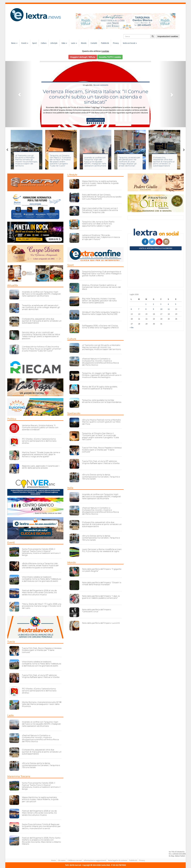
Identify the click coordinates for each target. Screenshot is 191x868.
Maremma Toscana (19, 776)
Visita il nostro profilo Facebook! (156, 248)
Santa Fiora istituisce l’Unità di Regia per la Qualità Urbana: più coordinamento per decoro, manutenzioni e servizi (41, 826)
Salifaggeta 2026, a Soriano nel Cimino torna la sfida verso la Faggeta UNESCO (100, 327)
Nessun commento (101, 85)
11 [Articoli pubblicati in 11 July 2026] (169, 309)
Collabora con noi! (75, 860)
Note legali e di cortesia (118, 860)
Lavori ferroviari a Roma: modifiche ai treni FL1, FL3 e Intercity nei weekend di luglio (102, 550)
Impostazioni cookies (168, 36)
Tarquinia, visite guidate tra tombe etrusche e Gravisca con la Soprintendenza (102, 401)
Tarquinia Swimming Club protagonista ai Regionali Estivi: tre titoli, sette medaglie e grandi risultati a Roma (102, 274)
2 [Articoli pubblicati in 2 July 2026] (153, 304)
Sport (34, 43)
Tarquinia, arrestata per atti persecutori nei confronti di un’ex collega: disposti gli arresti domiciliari (129, 162)
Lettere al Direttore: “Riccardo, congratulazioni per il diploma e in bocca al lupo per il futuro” (101, 237)
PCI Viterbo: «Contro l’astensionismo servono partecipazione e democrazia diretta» (39, 441)
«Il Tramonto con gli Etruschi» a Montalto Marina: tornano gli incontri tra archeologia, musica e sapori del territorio (26, 161)
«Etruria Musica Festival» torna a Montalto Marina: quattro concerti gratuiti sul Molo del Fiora (101, 422)
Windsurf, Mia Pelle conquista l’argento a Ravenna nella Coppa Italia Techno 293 (101, 313)
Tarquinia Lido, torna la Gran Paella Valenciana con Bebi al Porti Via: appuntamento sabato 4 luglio (98, 224)
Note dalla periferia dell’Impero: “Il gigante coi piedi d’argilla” (102, 570)
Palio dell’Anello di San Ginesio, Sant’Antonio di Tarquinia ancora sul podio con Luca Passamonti (102, 197)
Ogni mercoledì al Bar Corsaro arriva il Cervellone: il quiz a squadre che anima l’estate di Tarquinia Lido (100, 210)
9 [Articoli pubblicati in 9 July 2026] (153, 309)
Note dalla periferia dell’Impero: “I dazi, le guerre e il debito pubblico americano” (101, 597)
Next (184, 150)
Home (54, 860)
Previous (7, 150)
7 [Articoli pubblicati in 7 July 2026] (139, 309)
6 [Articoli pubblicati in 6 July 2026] (131, 309)
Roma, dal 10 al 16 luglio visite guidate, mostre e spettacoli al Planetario (100, 388)
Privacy (116, 43)
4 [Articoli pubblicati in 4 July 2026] (168, 304)
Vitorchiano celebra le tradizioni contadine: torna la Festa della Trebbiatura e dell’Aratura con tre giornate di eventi (42, 579)
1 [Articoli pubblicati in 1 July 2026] (146, 304)
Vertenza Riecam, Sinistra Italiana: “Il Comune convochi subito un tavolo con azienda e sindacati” (95, 97)
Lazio (74, 43)
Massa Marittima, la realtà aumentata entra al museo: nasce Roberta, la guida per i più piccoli (40, 799)
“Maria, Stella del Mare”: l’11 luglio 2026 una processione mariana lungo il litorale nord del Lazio (42, 606)
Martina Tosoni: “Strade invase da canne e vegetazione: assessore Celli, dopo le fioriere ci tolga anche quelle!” (41, 454)
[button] (19, 94)
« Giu (132, 327)
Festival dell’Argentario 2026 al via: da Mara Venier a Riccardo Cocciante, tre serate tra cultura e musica (39, 592)
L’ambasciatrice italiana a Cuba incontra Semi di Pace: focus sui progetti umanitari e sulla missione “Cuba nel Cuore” (42, 349)
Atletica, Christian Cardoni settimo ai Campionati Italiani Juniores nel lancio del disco (101, 287)
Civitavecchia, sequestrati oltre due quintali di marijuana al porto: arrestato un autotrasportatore (164, 162)
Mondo (84, 43)
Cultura (44, 43)
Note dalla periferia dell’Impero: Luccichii (101, 623)
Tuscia (11, 642)
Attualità (12, 285)
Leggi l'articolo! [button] (96, 120)
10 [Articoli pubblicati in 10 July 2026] (161, 309)
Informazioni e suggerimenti (95, 860)
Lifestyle (54, 43)
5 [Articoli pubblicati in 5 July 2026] (176, 304)
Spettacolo (74, 413)
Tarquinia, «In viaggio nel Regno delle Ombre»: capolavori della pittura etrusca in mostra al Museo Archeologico (102, 375)
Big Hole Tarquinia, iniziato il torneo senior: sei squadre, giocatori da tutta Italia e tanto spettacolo (99, 301)
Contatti (94, 43)
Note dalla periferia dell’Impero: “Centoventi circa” (97, 610)
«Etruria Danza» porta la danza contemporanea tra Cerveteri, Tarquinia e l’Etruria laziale (41, 765)
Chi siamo (62, 860)
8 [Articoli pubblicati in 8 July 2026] (146, 309)
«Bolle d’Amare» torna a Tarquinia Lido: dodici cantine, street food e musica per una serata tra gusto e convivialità (40, 565)
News (14, 43)
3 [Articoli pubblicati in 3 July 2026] (161, 304)
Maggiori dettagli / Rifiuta (83, 57)
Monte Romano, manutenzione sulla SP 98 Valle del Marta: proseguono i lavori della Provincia (42, 704)
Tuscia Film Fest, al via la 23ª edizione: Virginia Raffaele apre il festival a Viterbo (41, 676)
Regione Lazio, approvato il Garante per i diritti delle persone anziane (41, 467)
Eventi (25, 43)
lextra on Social (130, 43)
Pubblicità (105, 43)
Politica (12, 419)
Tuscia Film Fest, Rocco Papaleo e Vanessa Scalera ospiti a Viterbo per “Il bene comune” (42, 650)
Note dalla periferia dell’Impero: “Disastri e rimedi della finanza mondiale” (102, 583)
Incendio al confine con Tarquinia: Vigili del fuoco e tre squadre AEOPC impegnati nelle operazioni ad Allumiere (95, 162)
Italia (64, 43)
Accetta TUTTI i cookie (110, 57)
